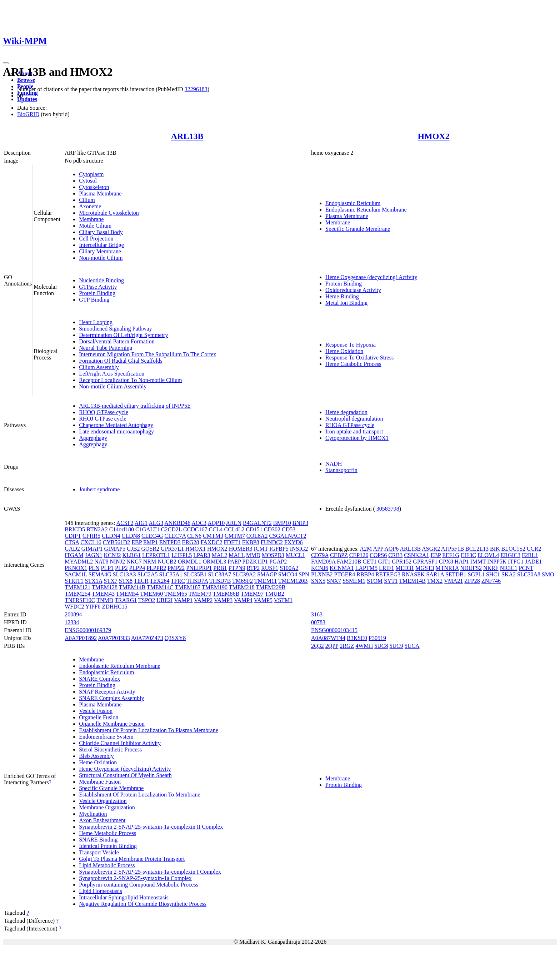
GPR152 (402, 562)
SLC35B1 (195, 574)
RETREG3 (388, 574)
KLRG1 (132, 555)
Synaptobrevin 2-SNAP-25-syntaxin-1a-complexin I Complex (150, 872)
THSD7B (220, 581)
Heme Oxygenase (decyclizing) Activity (371, 277)
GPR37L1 (172, 549)
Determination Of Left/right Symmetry (123, 335)
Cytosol (88, 181)
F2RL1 (530, 555)
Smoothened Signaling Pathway (115, 329)
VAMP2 (203, 600)
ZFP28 (472, 581)
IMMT (478, 562)
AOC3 (199, 523)
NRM (150, 562)
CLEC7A (175, 536)
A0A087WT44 (328, 638)
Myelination (93, 814)
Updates (27, 99)
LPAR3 (202, 555)
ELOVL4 (488, 555)
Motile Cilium (95, 226)
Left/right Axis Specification (112, 374)
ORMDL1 (190, 562)
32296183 (196, 89)
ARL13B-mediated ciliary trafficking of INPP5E (135, 406)
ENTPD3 (170, 542)
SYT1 (391, 581)
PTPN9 (237, 568)
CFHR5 (91, 536)
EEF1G (451, 555)
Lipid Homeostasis (100, 891)
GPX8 (446, 562)
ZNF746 (491, 581)
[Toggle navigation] (6, 63)
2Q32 (317, 646)
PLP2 (121, 568)
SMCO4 (288, 574)
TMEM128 (105, 587)
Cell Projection (96, 239)
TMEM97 (252, 594)
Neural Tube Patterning (106, 348)
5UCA (412, 646)
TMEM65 (176, 594)
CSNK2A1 (416, 555)
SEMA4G (100, 574)
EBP (137, 542)
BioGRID (28, 114)
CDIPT (73, 536)
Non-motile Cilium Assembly (113, 386)
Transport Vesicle (99, 852)
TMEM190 (215, 587)
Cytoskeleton (94, 187)
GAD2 (72, 549)
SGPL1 (476, 574)
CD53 (289, 529)
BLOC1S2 (514, 549)
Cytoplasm (91, 174)
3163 (317, 614)
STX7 (111, 581)
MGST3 (425, 568)
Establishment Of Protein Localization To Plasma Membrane (149, 730)
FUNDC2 (272, 542)
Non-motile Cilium (101, 258)
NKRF (491, 568)
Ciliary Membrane (100, 251)
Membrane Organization (107, 807)
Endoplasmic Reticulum (353, 203)
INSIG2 (299, 549)
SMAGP (267, 574)
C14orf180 (122, 529)
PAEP (234, 562)
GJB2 (133, 549)
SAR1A (435, 574)
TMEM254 (77, 594)
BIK (495, 549)
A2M (366, 549)
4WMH (364, 646)
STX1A (94, 581)
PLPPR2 (156, 568)
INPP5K (497, 562)
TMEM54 (127, 594)
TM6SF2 (242, 581)
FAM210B (349, 562)
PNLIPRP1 (199, 568)
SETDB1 (456, 574)
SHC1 (493, 574)
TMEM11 (266, 581)
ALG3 (156, 523)
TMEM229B (271, 587)
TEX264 (159, 581)
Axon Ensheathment (102, 820)
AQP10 (216, 523)
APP (378, 549)
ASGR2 (431, 549)
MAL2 (220, 555)
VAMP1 (183, 600)
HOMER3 (241, 549)
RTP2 (253, 568)
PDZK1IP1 (255, 562)
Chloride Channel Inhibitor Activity (120, 743)
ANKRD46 (177, 523)
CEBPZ (339, 555)
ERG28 (191, 542)
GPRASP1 (425, 562)
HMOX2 (433, 136)
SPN (304, 574)
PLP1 (107, 568)
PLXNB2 (322, 574)
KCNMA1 (342, 568)
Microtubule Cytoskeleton (109, 213)
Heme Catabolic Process (353, 364)
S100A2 (289, 568)
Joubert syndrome (99, 489)
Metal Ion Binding (346, 303)
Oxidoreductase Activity (353, 290)
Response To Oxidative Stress (359, 358)
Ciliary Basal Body (101, 232)
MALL (237, 555)
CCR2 (534, 549)
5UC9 (396, 646)
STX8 (126, 581)
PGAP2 (278, 562)
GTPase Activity (98, 287)
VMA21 (453, 581)
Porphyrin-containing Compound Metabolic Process (139, 885)
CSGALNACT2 (287, 536)
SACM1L (76, 574)
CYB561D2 (116, 542)
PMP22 (176, 568)
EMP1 (151, 542)
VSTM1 (283, 600)
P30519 (377, 638)
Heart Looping (96, 322)
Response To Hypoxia (351, 345)
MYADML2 (79, 562)
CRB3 (395, 555)
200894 (73, 614)
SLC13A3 (124, 574)
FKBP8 (251, 542)
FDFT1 (232, 542)
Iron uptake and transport (354, 431)
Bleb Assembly (96, 756)
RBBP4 (365, 574)
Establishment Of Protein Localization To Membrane (139, 795)
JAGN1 (94, 555)
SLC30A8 (529, 574)
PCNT (526, 568)
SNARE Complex (99, 679)
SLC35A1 (171, 574)
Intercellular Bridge (101, 245)
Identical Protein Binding (108, 846)
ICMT (261, 549)
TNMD (105, 600)
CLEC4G (152, 536)
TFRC (178, 581)
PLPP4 (137, 568)
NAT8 (101, 562)
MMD (253, 555)
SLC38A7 (219, 574)
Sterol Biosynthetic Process (110, 749)
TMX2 (435, 581)
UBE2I (164, 600)
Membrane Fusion (100, 782)
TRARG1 (126, 600)
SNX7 (334, 581)
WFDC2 (74, 607)
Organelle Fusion (99, 717)
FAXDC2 (212, 542)
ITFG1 (516, 562)
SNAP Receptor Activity (107, 692)
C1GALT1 (147, 529)
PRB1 (220, 568)
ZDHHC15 (115, 607)
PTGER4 (345, 574)
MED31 (405, 568)
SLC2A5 (148, 574)
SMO (548, 574)
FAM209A (323, 562)
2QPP (332, 646)
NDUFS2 (471, 568)
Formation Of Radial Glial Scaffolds (121, 361)
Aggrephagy (93, 438)
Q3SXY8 (175, 638)
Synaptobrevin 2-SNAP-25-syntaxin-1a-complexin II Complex (151, 827)
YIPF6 (93, 607)
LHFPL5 (182, 555)
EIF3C (468, 555)
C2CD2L (171, 529)
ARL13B (187, 136)
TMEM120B (293, 581)
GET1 (369, 562)
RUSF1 (270, 568)
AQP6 (391, 549)
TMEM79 (200, 594)
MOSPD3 (273, 555)
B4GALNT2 (257, 523)
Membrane (91, 219)
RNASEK (413, 574)
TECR (141, 581)
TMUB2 (275, 594)
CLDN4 (111, 536)
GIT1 (384, 562)
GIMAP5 (115, 549)
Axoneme (90, 206)
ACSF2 (125, 523)
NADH (334, 464)
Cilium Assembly (99, 367)
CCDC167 (195, 529)
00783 (318, 622)
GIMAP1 (92, 549)
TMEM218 (242, 587)
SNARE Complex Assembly (111, 698)
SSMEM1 (354, 581)
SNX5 (318, 581)
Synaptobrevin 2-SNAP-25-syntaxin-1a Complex (135, 878)
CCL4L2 (234, 529)
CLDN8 (131, 536)
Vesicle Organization (103, 801)
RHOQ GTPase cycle (104, 412)
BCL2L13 (477, 549)
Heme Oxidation (344, 351)
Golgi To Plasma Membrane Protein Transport (132, 859)
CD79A (320, 555)
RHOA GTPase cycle (350, 425)
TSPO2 (147, 600)
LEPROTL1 (156, 555)
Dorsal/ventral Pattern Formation (117, 341)
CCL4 (216, 529)
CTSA (72, 542)
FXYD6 (294, 542)
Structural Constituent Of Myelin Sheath (125, 775)
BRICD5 (75, 529)
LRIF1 (387, 568)
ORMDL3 (214, 562)
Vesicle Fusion (96, 711)
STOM (375, 581)
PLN (94, 568)
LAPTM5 (366, 568)
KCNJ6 (320, 568)
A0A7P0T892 (81, 638)
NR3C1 (509, 568)
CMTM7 (235, 536)
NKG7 (134, 562)
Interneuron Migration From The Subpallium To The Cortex (147, 354)
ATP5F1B (452, 549)
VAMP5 (263, 600)
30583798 (388, 509)
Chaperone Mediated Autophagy (116, 425)
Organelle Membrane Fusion (112, 724)
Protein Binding (97, 293)
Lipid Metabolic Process (107, 865)
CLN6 (194, 536)
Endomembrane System (106, 737)
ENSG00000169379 (88, 630)
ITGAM (74, 555)
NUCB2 (167, 562)
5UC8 (381, 646)
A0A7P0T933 (114, 638)
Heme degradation (346, 412)
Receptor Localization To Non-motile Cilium (130, 380)
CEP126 (359, 555)
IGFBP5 (279, 549)
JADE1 (533, 562)
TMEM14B (132, 587)
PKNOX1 (76, 568)
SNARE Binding (98, 840)
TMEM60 (151, 594)
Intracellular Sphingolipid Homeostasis (124, 897)
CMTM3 (213, 536)
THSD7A (197, 581)
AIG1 (141, 523)
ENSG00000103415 (334, 630)
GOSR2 (150, 549)
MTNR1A (447, 568)
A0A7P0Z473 (147, 638)
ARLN (234, 523)
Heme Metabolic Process (107, 833)
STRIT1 (74, 581)
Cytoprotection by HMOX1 (357, 438)
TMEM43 (103, 594)
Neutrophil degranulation (354, 419)
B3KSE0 (357, 638)
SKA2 (509, 574)
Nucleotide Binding (101, 280)
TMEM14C (160, 587)
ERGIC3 (510, 555)
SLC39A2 (244, 574)
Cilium (87, 200)
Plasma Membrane (100, 193)
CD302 (272, 529)
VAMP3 (223, 600)
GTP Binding (94, 300)
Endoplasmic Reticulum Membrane (366, 210)
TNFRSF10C (80, 600)
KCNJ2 (112, 555)
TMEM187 (187, 587)
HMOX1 (196, 549)
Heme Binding (342, 296)
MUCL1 (295, 555)
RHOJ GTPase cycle (102, 419)
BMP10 (282, 523)
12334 (72, 622)
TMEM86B (226, 594)
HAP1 (462, 562)
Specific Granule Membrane (358, 229)
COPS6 (378, 555)
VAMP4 (243, 600)
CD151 (254, 529)
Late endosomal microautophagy (116, 431)
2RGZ (347, 646)
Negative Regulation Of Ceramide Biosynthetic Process (143, 904)
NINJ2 (117, 562)
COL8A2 (257, 536)
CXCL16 (91, 542)
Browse (26, 80)
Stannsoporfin (341, 470)
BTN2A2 (97, 529)
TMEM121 (77, 587)
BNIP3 (300, 523)
